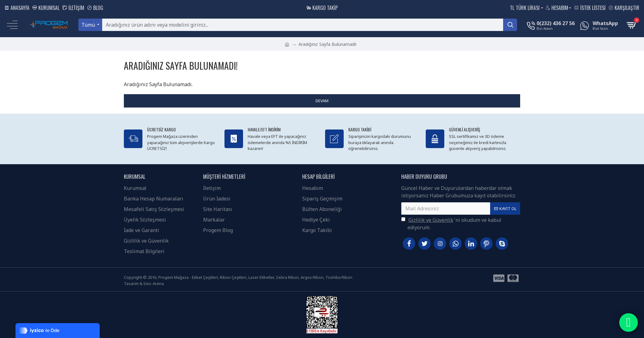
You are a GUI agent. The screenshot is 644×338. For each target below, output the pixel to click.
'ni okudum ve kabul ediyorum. (451, 224)
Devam (322, 101)
